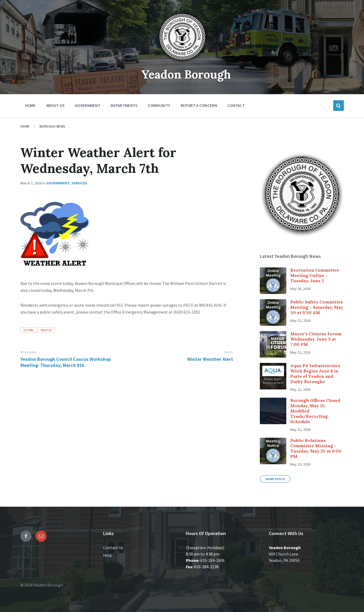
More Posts (275, 479)
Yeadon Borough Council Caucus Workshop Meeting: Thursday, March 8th (66, 362)
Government (58, 183)
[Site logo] (182, 62)
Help (108, 555)
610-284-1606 (212, 560)
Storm (28, 330)
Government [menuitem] (87, 105)
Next (229, 352)
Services (79, 183)
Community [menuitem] (159, 105)
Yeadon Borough (186, 74)
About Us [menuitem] (55, 105)
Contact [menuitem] (236, 105)
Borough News (52, 126)
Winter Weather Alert (210, 359)
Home (25, 126)
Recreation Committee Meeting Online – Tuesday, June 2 (315, 275)
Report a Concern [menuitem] (199, 105)
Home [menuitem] (30, 105)
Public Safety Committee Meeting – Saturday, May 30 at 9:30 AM (317, 307)
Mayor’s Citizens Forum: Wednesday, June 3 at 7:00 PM (316, 339)
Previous (29, 352)
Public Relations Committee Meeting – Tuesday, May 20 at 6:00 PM (316, 448)
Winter (46, 330)
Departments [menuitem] (124, 105)
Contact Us (113, 548)
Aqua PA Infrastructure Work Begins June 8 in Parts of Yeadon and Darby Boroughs (315, 374)
